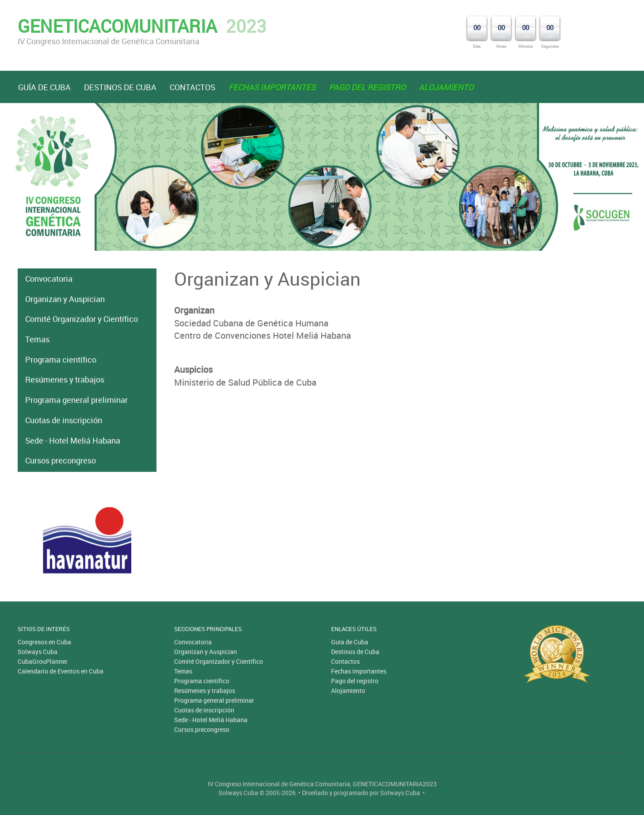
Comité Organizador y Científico (82, 319)
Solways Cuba (38, 652)
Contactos (192, 87)
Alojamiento (348, 691)
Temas (37, 339)
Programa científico (61, 360)
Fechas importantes (359, 671)
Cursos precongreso (61, 460)
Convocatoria (49, 279)
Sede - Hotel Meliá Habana (73, 440)
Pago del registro (355, 681)
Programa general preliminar (76, 400)
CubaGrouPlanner (43, 661)
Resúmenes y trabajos (65, 379)
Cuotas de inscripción (64, 420)
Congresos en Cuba (44, 642)
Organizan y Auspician (65, 299)
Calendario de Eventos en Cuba (61, 671)
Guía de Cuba (44, 87)
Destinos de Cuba (120, 87)
